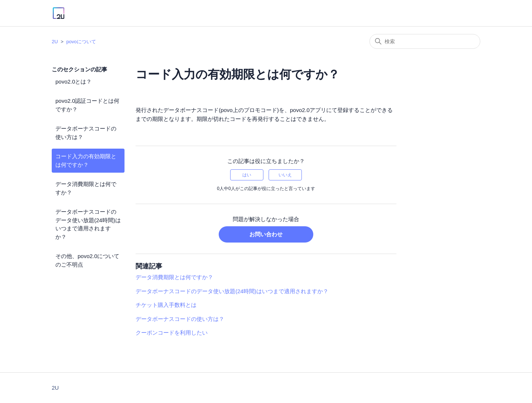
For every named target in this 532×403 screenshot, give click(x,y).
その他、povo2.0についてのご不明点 (87, 260)
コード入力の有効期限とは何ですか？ (86, 160)
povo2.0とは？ (74, 82)
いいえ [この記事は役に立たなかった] (285, 175)
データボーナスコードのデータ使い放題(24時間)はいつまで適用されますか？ (88, 224)
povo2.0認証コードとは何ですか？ (87, 105)
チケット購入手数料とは (166, 305)
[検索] (425, 41)
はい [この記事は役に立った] (247, 175)
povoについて (81, 42)
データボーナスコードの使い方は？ (86, 133)
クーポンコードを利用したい (172, 333)
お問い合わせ (266, 234)
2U (55, 42)
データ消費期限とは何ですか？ (86, 188)
